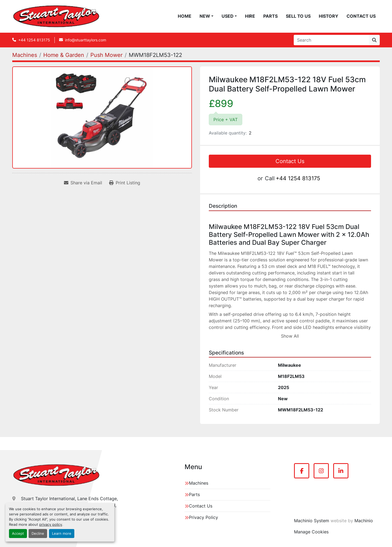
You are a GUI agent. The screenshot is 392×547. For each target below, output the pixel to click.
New (205, 16)
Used (228, 16)
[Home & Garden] (64, 55)
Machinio (364, 521)
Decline (38, 534)
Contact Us (361, 16)
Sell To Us (298, 16)
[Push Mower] (106, 55)
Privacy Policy (203, 517)
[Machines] (25, 55)
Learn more (62, 534)
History (329, 16)
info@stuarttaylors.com (86, 40)
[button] (206, 16)
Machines (199, 483)
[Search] (331, 40)
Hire (250, 16)
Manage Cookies (311, 532)
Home (185, 16)
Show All (290, 336)
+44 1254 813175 (34, 40)
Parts (270, 16)
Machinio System (312, 521)
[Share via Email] (83, 183)
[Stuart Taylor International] (56, 475)
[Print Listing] (125, 183)
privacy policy (51, 525)
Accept (18, 534)
